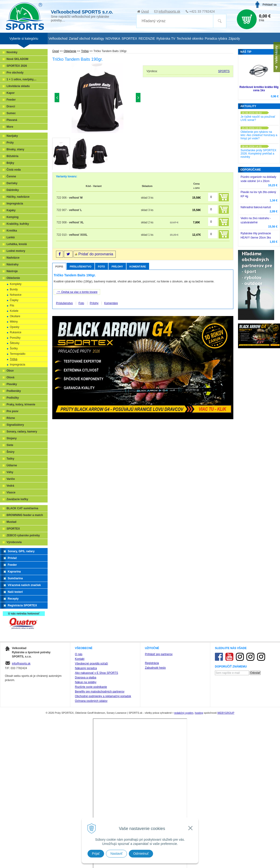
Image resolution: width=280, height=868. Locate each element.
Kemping (12, 217)
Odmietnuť (141, 854)
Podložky (13, 398)
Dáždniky (13, 190)
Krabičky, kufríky (18, 224)
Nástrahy (12, 264)
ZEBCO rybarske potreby (23, 535)
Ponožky (15, 338)
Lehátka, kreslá (17, 244)
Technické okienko (190, 39)
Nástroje (12, 271)
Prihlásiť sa (269, 5)
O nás (79, 813)
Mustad (11, 522)
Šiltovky (15, 343)
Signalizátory (15, 425)
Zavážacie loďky (17, 499)
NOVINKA (113, 39)
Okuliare (15, 316)
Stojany (12, 438)
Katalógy (98, 39)
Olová (10, 377)
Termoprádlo (18, 354)
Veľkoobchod (58, 39)
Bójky (10, 163)
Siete (10, 445)
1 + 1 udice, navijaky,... (21, 79)
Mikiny (14, 322)
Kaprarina (14, 572)
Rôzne (11, 418)
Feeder (11, 100)
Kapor (11, 93)
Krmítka (12, 231)
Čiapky (14, 300)
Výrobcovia (14, 542)
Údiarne (12, 465)
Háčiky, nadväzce (18, 197)
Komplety (16, 284)
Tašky (10, 459)
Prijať (96, 854)
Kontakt (80, 817)
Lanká (11, 237)
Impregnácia (15, 204)
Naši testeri (15, 592)
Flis (12, 306)
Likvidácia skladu (18, 86)
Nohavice (16, 295)
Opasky (15, 327)
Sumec (11, 113)
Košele (14, 311)
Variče (11, 479)
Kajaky (11, 210)
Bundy (14, 289)
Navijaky (12, 136)
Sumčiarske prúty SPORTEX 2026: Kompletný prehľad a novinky (258, 154)
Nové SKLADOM (17, 59)
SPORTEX (13, 529)
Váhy (10, 472)
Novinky (12, 52)
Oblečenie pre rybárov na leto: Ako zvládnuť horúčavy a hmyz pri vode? (259, 135)
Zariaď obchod (79, 39)
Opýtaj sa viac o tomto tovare (77, 292)
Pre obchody (15, 73)
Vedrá (10, 486)
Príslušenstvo (81, 267)
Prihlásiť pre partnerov (159, 813)
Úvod (145, 11)
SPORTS (224, 71)
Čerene (11, 176)
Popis (59, 267)
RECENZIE (147, 39)
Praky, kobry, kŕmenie (21, 404)
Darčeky (12, 183)
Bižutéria (12, 156)
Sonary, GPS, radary (21, 551)
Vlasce (11, 492)
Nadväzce (13, 258)
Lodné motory (16, 251)
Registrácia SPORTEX (22, 605)
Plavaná (12, 120)
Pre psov (12, 411)
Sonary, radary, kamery (22, 432)
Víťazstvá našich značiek (24, 585)
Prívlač (12, 558)
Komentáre (138, 267)
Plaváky (12, 384)
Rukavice (16, 332)
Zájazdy (234, 39)
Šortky (14, 348)
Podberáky (14, 391)
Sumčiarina (15, 578)
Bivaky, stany (15, 149)
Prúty (10, 143)
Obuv (10, 371)
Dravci (11, 106)
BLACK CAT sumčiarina (22, 508)
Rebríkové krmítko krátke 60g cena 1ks (259, 89)
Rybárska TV (166, 39)
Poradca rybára (216, 39)
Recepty (13, 599)
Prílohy (117, 267)
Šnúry (10, 452)
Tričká (85, 51)
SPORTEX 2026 (17, 66)
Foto (101, 267)
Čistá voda (14, 170)
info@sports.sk (169, 11)
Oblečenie (70, 51)
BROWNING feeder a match (25, 515)
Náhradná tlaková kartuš (256, 207)
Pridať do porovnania (96, 254)
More (10, 127)
